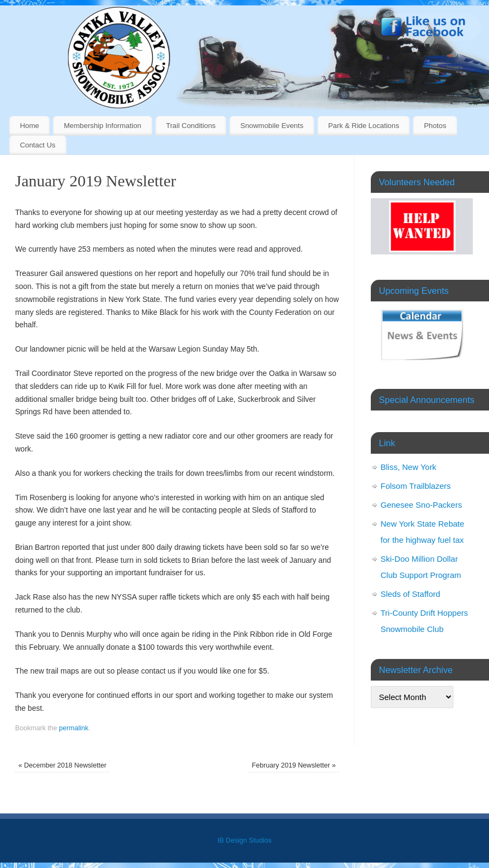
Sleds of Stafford (410, 594)
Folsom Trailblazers (416, 486)
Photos (435, 126)
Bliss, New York (408, 467)
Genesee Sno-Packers (421, 505)
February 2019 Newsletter (294, 765)
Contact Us (38, 145)
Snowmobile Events (272, 126)
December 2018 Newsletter (62, 765)
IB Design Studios (244, 840)
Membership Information (102, 126)
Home (29, 126)
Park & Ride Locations (364, 126)
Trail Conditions (191, 126)
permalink (74, 728)
